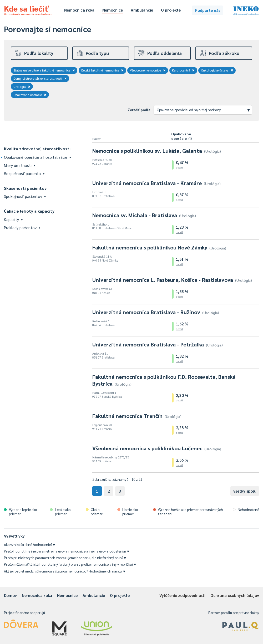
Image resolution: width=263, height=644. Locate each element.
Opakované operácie (30, 95)
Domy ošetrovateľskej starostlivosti (40, 78)
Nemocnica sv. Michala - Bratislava (144, 215)
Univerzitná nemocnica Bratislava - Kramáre (156, 183)
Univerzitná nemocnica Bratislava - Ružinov (156, 312)
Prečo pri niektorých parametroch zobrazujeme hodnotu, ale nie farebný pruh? (65, 558)
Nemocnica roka (79, 10)
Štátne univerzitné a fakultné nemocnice (44, 70)
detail (179, 167)
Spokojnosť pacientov (25, 196)
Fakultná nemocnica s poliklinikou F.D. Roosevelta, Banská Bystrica (164, 380)
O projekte (171, 10)
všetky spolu (245, 491)
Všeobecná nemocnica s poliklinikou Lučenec (157, 448)
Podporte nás (208, 10)
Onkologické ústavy (217, 70)
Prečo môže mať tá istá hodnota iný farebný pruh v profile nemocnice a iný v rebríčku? (70, 564)
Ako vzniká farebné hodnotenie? (29, 545)
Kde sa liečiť (28, 9)
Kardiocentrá (183, 70)
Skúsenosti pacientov (25, 188)
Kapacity (13, 219)
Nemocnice (113, 10)
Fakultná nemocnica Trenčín (137, 416)
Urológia (22, 86)
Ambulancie (142, 10)
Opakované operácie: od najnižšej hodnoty (203, 110)
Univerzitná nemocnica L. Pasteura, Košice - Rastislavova (172, 280)
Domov (10, 595)
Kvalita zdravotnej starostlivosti (37, 149)
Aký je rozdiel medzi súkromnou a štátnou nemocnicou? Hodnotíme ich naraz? (65, 571)
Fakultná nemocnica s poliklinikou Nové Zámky (159, 247)
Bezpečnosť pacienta (24, 173)
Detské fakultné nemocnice (103, 70)
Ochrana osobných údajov (235, 595)
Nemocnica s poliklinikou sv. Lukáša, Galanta (157, 151)
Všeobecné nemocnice (148, 70)
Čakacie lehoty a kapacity (29, 211)
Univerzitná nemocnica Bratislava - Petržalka (158, 344)
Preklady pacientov (22, 228)
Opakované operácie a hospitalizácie (37, 157)
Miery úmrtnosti (20, 165)
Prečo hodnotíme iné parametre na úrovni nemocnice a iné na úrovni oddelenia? (67, 551)
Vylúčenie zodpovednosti (182, 595)
